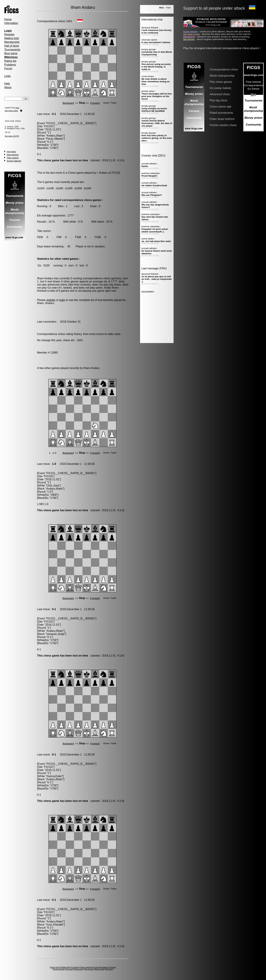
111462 (59, 188)
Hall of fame (12, 46)
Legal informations (101, 967)
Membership (12, 42)
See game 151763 (12, 136)
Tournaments (12, 50)
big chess (115, 285)
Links (7, 76)
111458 (50, 188)
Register (9, 34)
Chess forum (55, 967)
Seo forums (89, 969)
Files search (13, 158)
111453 (41, 188)
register (51, 300)
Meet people (100, 969)
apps (17, 108)
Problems (10, 65)
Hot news (11, 152)
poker (99, 288)
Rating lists (66, 967)
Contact (112, 967)
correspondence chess (97, 278)
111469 (87, 188)
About (8, 87)
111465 (69, 188)
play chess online (11, 111)
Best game (11, 53)
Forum (8, 68)
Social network (14, 161)
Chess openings (86, 967)
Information (11, 23)
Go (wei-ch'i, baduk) (60, 288)
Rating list (10, 61)
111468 (78, 188)
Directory (109, 969)
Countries (75, 967)
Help (7, 84)
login (62, 300)
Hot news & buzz (192, 34)
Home (8, 19)
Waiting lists (12, 38)
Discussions (13, 155)
